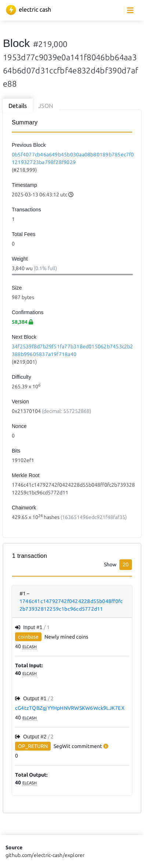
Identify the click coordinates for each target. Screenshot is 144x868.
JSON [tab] (46, 106)
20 (126, 564)
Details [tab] (18, 106)
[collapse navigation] (130, 10)
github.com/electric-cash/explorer (45, 855)
